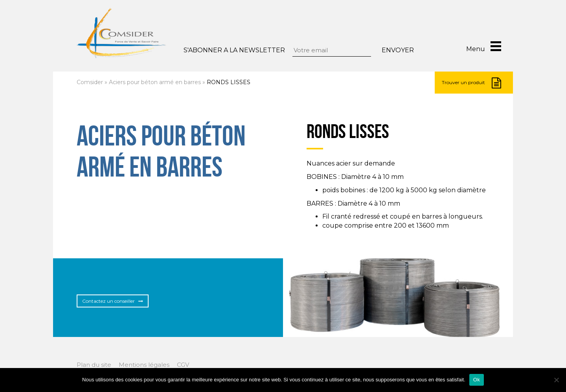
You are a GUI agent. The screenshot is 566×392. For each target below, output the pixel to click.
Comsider (90, 82)
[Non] (556, 380)
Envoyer (398, 50)
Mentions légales (144, 365)
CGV (183, 365)
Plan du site (94, 365)
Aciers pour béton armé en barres (155, 82)
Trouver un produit (471, 83)
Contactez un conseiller (113, 301)
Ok (477, 380)
